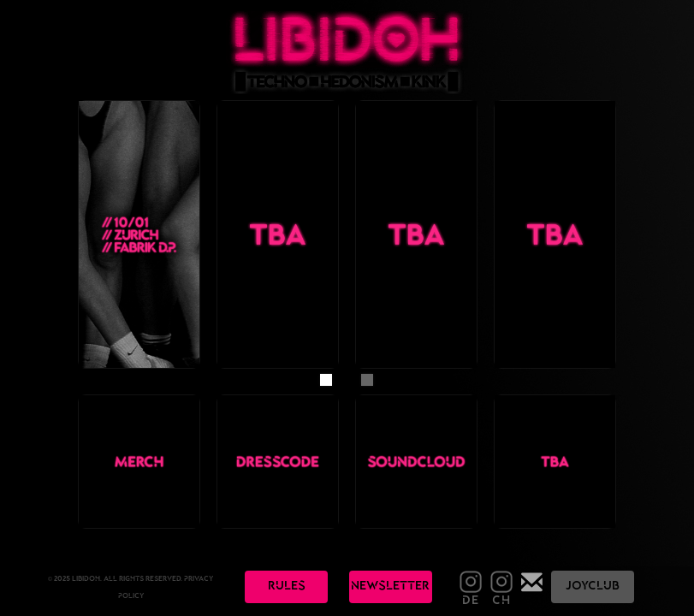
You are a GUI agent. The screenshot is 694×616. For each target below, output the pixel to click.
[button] (326, 380)
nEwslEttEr (390, 586)
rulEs (287, 586)
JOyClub (593, 586)
